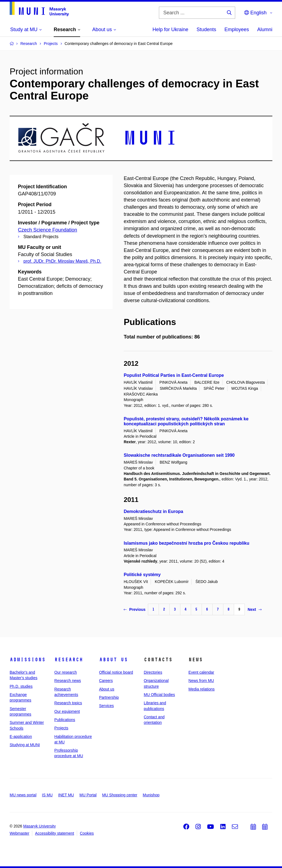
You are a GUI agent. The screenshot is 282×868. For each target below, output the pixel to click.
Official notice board (116, 672)
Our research (66, 672)
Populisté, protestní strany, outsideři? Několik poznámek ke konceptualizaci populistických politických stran (186, 421)
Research (69, 660)
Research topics (68, 703)
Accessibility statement (55, 833)
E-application (21, 737)
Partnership (109, 697)
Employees (237, 29)
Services (107, 706)
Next (254, 609)
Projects (61, 728)
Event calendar (201, 672)
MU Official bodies (159, 695)
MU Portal (88, 795)
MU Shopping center (120, 795)
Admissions (28, 660)
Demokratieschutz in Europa (153, 511)
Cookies (87, 833)
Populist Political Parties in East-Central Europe (174, 375)
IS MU (47, 795)
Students (206, 29)
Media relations (201, 689)
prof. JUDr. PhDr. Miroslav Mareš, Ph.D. (62, 261)
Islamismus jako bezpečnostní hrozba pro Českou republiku (186, 543)
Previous (135, 609)
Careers (106, 681)
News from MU (201, 681)
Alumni (265, 29)
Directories (153, 672)
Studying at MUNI (25, 745)
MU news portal (23, 795)
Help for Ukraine (170, 29)
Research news (68, 681)
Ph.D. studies (21, 686)
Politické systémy (142, 575)
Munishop (151, 795)
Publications (65, 720)
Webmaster (19, 833)
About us (113, 660)
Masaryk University (39, 826)
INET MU (66, 795)
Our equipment (67, 711)
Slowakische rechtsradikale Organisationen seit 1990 (179, 455)
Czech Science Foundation (48, 230)
